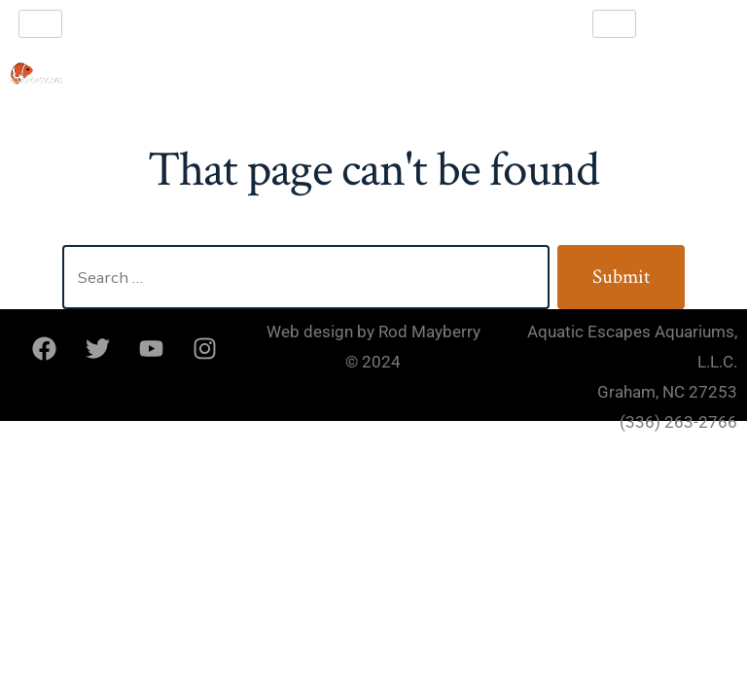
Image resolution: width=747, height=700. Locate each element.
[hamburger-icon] (40, 24)
